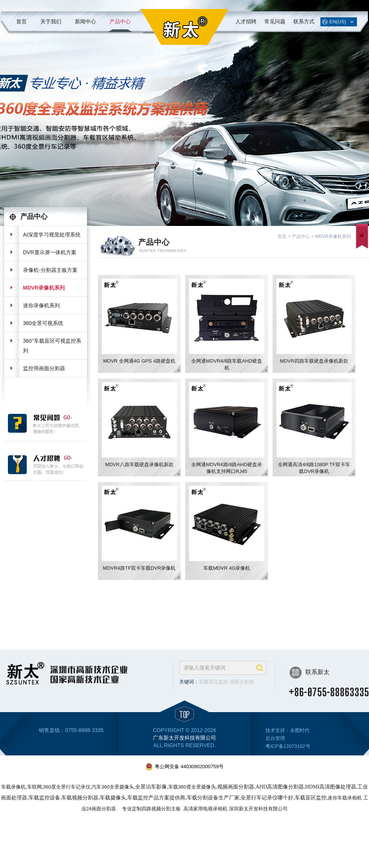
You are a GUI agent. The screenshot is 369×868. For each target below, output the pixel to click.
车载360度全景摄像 (190, 787)
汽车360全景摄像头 (113, 787)
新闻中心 (85, 21)
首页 (21, 21)
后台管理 (275, 738)
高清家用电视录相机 (205, 809)
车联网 (34, 787)
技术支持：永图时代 (287, 730)
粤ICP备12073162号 (288, 746)
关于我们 (51, 21)
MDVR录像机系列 (44, 288)
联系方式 (304, 21)
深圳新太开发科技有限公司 (258, 809)
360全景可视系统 (43, 323)
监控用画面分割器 (44, 368)
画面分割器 (242, 682)
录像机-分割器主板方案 (50, 270)
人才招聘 (246, 21)
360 (67, 787)
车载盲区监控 (213, 682)
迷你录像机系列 (41, 305)
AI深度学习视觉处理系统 (52, 235)
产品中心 (120, 21)
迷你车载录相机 (345, 798)
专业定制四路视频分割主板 (151, 809)
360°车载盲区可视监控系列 (52, 346)
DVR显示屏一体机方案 (50, 252)
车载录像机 (13, 787)
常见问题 (275, 21)
